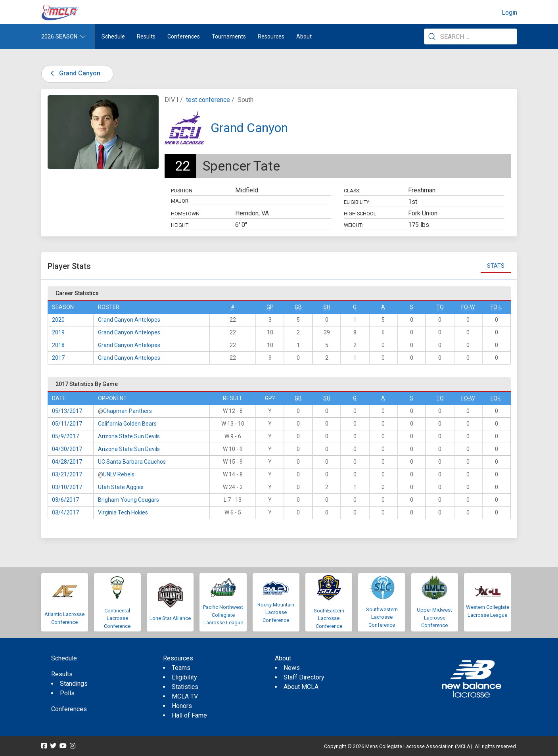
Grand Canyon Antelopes (129, 320)
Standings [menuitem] (74, 684)
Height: (180, 225)
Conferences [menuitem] (69, 709)
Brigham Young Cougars (128, 500)
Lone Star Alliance (170, 618)
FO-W (468, 307)
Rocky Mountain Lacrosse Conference (276, 612)
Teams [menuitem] (181, 668)
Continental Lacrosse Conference (117, 618)
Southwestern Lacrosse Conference (382, 617)
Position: (182, 191)
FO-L (496, 307)
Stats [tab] (496, 266)
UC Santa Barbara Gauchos (132, 462)
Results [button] (146, 36)
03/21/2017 (67, 474)
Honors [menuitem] (182, 706)
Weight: (354, 225)
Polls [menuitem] (67, 693)
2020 (58, 320)
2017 (58, 358)
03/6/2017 (65, 500)
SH (327, 307)
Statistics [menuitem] (185, 687)
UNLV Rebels (119, 474)
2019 (58, 332)
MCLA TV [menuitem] (185, 696)
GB (298, 307)
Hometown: (186, 214)
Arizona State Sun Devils (129, 436)
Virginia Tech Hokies (123, 512)
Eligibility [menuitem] (184, 677)
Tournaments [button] (229, 36)
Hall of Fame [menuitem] (189, 715)
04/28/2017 (67, 462)
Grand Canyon (74, 73)
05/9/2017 (65, 436)
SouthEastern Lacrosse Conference (329, 618)
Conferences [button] (184, 36)
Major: (180, 201)
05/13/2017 (67, 411)
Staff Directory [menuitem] (304, 677)
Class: (352, 191)
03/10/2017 (67, 487)
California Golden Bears (127, 424)
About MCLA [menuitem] (301, 687)
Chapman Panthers (128, 411)
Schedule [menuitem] (113, 36)
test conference (208, 100)
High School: (361, 214)
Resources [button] (271, 36)
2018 (58, 345)
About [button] (304, 36)
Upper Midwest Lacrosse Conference (434, 618)
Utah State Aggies (121, 487)
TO (440, 307)
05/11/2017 (67, 424)
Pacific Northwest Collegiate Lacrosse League (223, 615)
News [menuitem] (292, 668)
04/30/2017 (67, 449)
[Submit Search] (432, 36)
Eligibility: (357, 202)
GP (270, 307)
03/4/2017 (65, 512)
